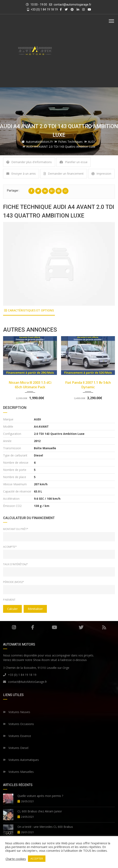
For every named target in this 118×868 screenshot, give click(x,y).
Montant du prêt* (16, 529)
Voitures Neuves (17, 712)
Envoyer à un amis (21, 174)
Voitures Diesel (16, 748)
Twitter (81, 627)
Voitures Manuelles (18, 772)
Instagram (14, 627)
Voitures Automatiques (21, 760)
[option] (59, 264)
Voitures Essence (17, 736)
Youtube (54, 627)
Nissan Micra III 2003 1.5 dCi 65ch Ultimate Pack (30, 385)
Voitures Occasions (19, 724)
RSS (104, 627)
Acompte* (10, 547)
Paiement (9, 600)
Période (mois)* (13, 582)
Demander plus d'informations (29, 162)
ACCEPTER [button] (37, 859)
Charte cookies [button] (16, 859)
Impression (101, 174)
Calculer (12, 609)
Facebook (32, 627)
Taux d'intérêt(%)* (15, 564)
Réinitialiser (35, 609)
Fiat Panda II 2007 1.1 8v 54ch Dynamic (88, 385)
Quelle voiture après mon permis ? (40, 796)
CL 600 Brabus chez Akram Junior (40, 811)
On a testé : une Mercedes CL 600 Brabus (45, 827)
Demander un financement (64, 174)
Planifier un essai (73, 162)
